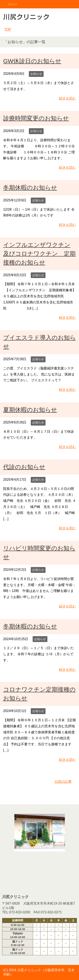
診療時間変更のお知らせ (36, 118)
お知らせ (36, 74)
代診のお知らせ (24, 467)
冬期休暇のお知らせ (30, 188)
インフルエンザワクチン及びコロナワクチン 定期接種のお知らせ (39, 254)
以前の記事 (63, 782)
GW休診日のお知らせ (32, 61)
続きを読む (67, 98)
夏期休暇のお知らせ (30, 410)
